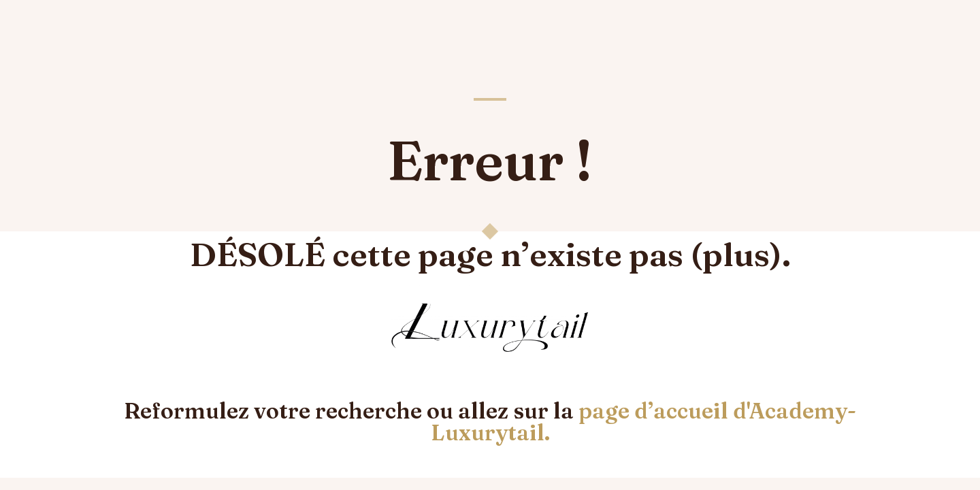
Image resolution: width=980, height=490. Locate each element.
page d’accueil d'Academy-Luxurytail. (644, 422)
